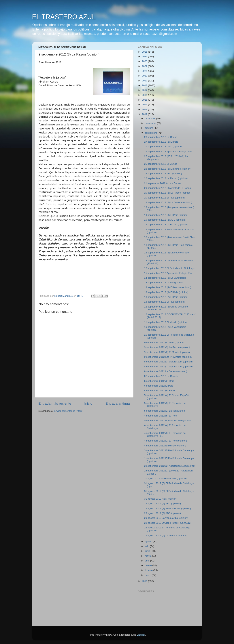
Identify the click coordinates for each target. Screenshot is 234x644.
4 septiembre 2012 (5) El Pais (161, 416)
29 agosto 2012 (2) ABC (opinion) (163, 513)
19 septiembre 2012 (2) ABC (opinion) (165, 220)
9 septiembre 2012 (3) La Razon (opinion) (167, 347)
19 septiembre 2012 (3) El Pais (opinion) (166, 215)
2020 (145, 76)
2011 (145, 581)
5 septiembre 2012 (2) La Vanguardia (165, 411)
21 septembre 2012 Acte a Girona (163, 183)
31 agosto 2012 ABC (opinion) (161, 499)
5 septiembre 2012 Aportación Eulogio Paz (168, 420)
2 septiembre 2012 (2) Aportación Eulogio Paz (169, 466)
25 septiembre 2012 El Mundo (161, 164)
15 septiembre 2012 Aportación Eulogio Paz (168, 273)
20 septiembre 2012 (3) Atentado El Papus (167, 188)
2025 (145, 52)
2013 (145, 109)
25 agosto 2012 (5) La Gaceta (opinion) (166, 535)
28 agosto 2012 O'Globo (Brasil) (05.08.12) (168, 523)
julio (147, 546)
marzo (149, 565)
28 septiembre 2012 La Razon (161, 137)
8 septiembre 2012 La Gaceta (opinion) (166, 371)
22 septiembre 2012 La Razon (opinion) (166, 178)
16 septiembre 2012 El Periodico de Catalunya (170, 268)
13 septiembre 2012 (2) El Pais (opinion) (166, 297)
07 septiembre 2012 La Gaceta (161, 376)
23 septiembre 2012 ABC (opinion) (163, 174)
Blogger (141, 635)
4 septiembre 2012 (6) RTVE (160, 390)
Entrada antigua (118, 403)
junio (148, 551)
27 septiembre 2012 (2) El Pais (161, 142)
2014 (145, 105)
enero (148, 575)
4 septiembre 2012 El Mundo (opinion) (165, 446)
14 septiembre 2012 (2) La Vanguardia (165, 278)
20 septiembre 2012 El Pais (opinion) (164, 198)
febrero (149, 570)
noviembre (151, 123)
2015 (145, 100)
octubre (149, 128)
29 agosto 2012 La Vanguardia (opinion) (166, 518)
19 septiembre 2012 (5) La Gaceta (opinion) (168, 202)
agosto (149, 541)
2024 (145, 57)
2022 (145, 66)
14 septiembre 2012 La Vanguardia (163, 283)
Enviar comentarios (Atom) (69, 411)
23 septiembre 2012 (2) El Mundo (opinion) (168, 169)
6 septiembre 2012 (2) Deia (159, 381)
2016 (145, 95)
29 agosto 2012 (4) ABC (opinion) (163, 503)
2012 (145, 114)
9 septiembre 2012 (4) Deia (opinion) (164, 342)
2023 (145, 61)
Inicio (88, 403)
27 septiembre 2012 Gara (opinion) (163, 147)
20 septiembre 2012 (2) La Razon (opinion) (168, 193)
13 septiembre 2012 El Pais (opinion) (164, 302)
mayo (148, 556)
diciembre (150, 118)
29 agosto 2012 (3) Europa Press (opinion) (168, 508)
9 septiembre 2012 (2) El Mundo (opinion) (167, 352)
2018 (145, 85)
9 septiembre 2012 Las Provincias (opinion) (168, 357)
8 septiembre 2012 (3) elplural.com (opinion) (168, 362)
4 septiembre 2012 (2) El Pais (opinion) (166, 441)
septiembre (151, 133)
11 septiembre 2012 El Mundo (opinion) (166, 322)
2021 (145, 71)
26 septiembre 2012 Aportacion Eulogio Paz (168, 151)
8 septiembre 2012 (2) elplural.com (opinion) (168, 367)
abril (147, 561)
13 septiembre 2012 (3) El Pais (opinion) (166, 292)
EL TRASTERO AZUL (64, 17)
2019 (145, 81)
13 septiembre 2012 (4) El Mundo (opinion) (168, 287)
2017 (145, 90)
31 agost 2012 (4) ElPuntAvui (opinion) (165, 478)
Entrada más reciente (55, 403)
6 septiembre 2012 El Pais (159, 386)
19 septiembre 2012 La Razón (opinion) (166, 224)
